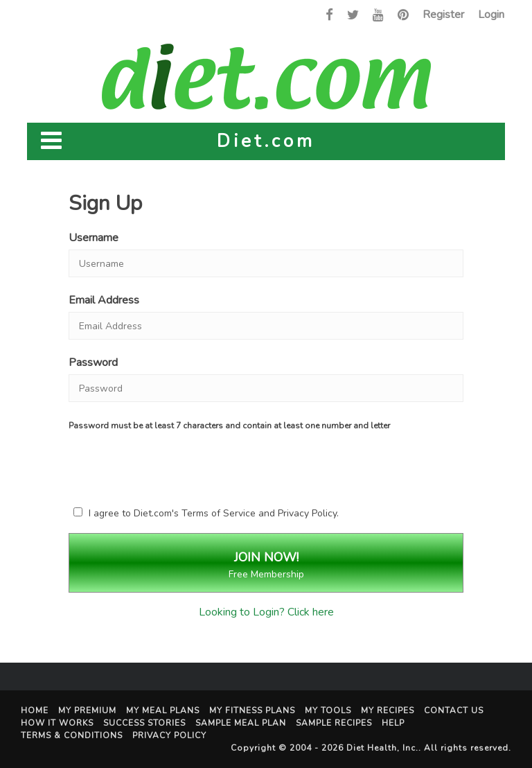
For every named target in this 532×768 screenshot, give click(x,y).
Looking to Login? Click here (266, 612)
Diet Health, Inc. (382, 748)
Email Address (104, 300)
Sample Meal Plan (241, 723)
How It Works (57, 723)
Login (491, 15)
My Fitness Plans (252, 710)
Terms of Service (219, 513)
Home (35, 710)
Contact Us (454, 710)
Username (94, 238)
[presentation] (190, 466)
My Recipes (388, 710)
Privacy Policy (307, 513)
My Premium (87, 710)
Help (393, 723)
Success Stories (144, 723)
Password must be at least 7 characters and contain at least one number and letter (229, 426)
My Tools (328, 710)
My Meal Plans (163, 710)
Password (93, 363)
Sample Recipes (334, 723)
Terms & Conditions (72, 735)
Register (443, 15)
